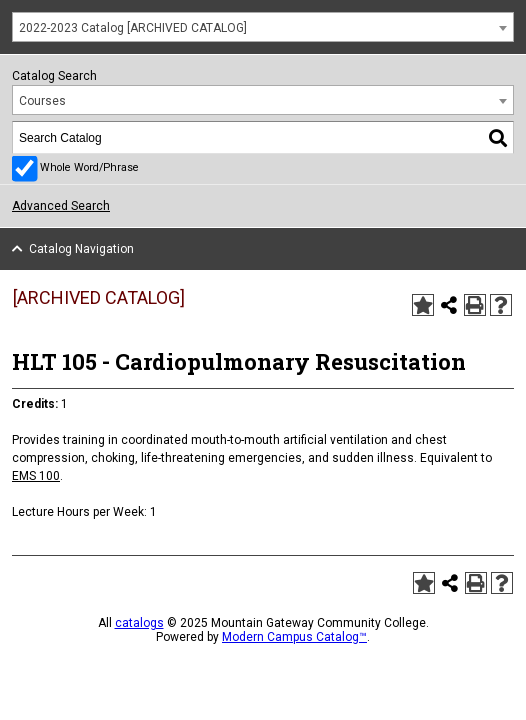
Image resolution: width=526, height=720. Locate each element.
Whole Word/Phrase (89, 167)
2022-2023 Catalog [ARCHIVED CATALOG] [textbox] (133, 28)
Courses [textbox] (42, 101)
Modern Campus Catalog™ (294, 637)
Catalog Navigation (81, 249)
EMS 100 (36, 476)
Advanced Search (61, 206)
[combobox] (263, 27)
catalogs (139, 623)
